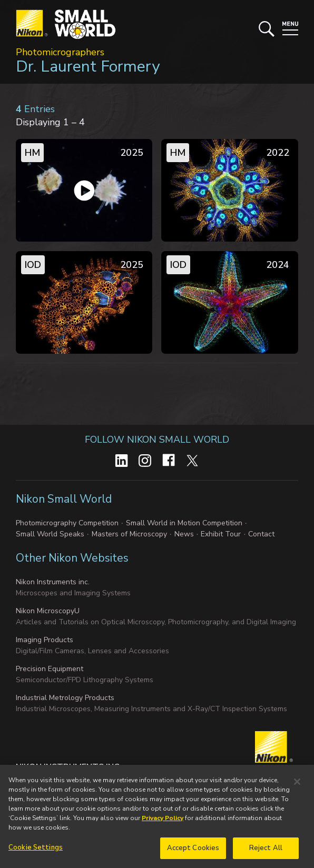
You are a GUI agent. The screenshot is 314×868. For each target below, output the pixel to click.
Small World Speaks (50, 534)
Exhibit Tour (221, 534)
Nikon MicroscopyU (48, 611)
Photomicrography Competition (67, 523)
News (184, 534)
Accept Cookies (193, 851)
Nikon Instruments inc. (53, 582)
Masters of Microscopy (129, 534)
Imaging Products (45, 640)
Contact (261, 534)
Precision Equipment (50, 669)
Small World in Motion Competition (184, 523)
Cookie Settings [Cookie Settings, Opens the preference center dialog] (36, 851)
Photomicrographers (60, 52)
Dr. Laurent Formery (88, 67)
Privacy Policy (163, 821)
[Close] (297, 785)
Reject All (266, 851)
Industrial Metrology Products (65, 698)
